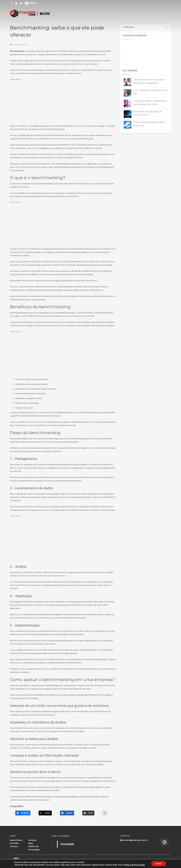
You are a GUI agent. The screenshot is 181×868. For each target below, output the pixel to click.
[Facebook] (23, 813)
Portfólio (14, 843)
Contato (14, 846)
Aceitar (159, 864)
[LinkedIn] (67, 813)
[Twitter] (45, 813)
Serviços (32, 840)
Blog (31, 843)
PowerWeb (67, 844)
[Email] (88, 813)
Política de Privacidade (134, 865)
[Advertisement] (63, 101)
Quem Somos (16, 840)
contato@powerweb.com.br (135, 840)
